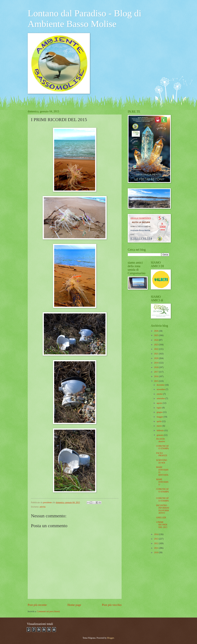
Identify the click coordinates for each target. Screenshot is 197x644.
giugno (160, 412)
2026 (156, 331)
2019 (156, 363)
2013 (156, 539)
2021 (156, 354)
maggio (160, 417)
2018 (156, 367)
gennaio (160, 435)
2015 (156, 381)
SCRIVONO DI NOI (162, 461)
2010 (156, 553)
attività (42, 507)
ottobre (160, 394)
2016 (156, 376)
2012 (156, 543)
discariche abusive (160, 440)
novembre (161, 389)
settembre (161, 398)
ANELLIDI (161, 518)
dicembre (161, 385)
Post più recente (37, 605)
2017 (156, 372)
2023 (156, 345)
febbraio (160, 430)
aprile (159, 421)
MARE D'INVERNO (162, 482)
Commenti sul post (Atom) (48, 611)
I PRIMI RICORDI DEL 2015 (162, 525)
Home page (74, 605)
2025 (156, 335)
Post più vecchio (112, 605)
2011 (156, 548)
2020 (156, 358)
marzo (160, 426)
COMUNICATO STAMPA (162, 447)
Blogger (111, 638)
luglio (159, 408)
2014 (156, 534)
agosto (160, 403)
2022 (156, 349)
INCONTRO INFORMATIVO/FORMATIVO (163, 509)
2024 (156, 340)
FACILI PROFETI (162, 454)
